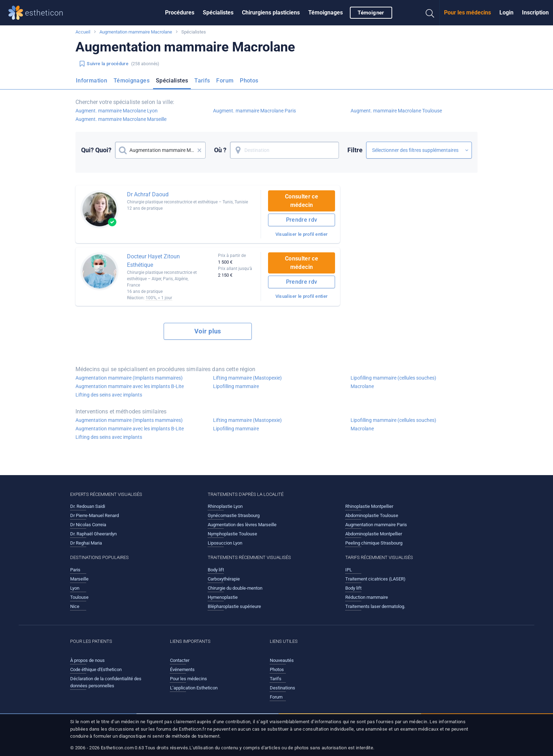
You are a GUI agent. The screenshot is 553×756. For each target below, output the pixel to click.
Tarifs (202, 81)
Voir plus (208, 331)
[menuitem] (180, 13)
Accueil (83, 32)
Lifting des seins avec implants (109, 395)
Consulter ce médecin (302, 201)
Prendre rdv (302, 220)
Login (506, 13)
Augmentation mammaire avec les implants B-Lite (130, 386)
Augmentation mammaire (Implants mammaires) (129, 378)
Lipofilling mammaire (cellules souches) (393, 378)
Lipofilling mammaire (236, 386)
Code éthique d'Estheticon (96, 669)
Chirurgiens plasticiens (271, 13)
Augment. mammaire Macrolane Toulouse (396, 111)
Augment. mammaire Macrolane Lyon (117, 111)
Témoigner (371, 13)
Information (92, 81)
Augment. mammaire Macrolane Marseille (121, 119)
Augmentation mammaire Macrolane (136, 32)
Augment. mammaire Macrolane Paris (254, 111)
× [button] (199, 150)
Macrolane (362, 386)
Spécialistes (218, 13)
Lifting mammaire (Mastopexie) (247, 378)
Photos (249, 81)
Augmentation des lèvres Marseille (242, 525)
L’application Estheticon (194, 688)
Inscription (535, 13)
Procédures (180, 13)
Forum (225, 81)
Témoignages (326, 13)
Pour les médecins (467, 13)
